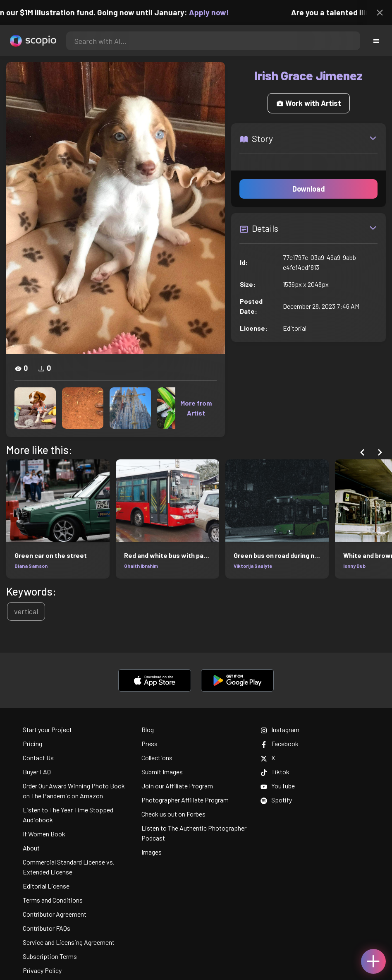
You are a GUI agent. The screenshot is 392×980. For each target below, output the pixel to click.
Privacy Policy (42, 970)
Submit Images (162, 772)
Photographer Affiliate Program (185, 800)
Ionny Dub (354, 566)
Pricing (32, 743)
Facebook (280, 743)
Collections (157, 758)
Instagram (280, 729)
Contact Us (38, 758)
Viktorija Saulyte (253, 566)
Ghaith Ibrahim (141, 566)
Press (149, 743)
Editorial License (46, 886)
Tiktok (275, 772)
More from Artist (196, 408)
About (31, 848)
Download (309, 189)
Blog (148, 729)
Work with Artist (309, 103)
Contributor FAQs (47, 928)
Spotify (276, 800)
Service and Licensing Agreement (69, 942)
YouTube (278, 786)
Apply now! (215, 12)
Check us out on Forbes (173, 814)
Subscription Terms (50, 956)
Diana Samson (31, 566)
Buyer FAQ (37, 772)
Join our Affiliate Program (177, 786)
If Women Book (44, 834)
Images (152, 852)
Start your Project (47, 729)
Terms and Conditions (53, 900)
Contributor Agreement (55, 914)
